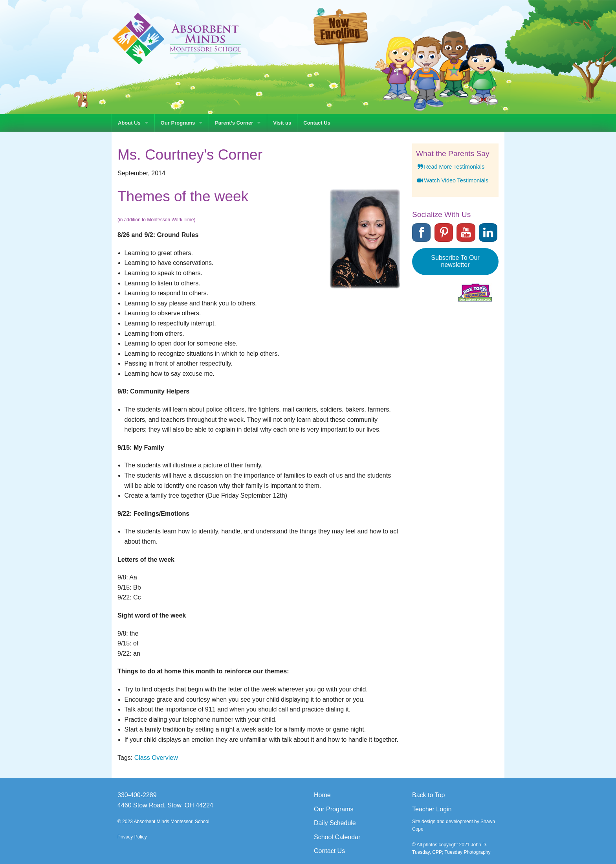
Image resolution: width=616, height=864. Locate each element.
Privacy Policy (132, 837)
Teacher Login (432, 809)
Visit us (282, 123)
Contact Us (317, 123)
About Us (129, 123)
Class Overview (156, 758)
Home (322, 795)
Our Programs (178, 123)
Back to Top (428, 795)
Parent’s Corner (234, 123)
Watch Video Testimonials (452, 180)
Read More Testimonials (450, 167)
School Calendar (337, 837)
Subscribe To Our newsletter (455, 261)
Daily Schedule (335, 823)
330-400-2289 (137, 795)
